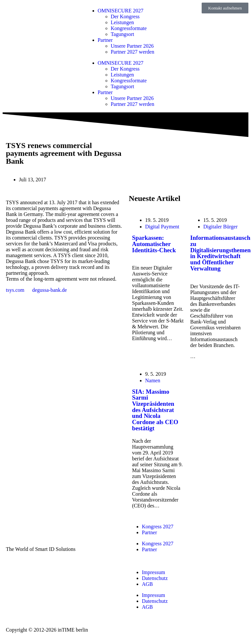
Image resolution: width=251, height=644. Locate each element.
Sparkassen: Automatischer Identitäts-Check (154, 244)
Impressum (153, 572)
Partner (105, 40)
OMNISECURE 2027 (121, 11)
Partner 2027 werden (133, 52)
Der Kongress (125, 17)
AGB (147, 584)
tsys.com (15, 290)
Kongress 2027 (158, 527)
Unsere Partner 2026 (132, 46)
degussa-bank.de (49, 290)
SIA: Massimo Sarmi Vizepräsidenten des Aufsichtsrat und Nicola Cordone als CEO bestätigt (155, 410)
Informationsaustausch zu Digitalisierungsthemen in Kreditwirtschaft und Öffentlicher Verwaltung (220, 253)
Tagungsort (123, 34)
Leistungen (122, 22)
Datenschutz (155, 578)
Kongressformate (129, 28)
